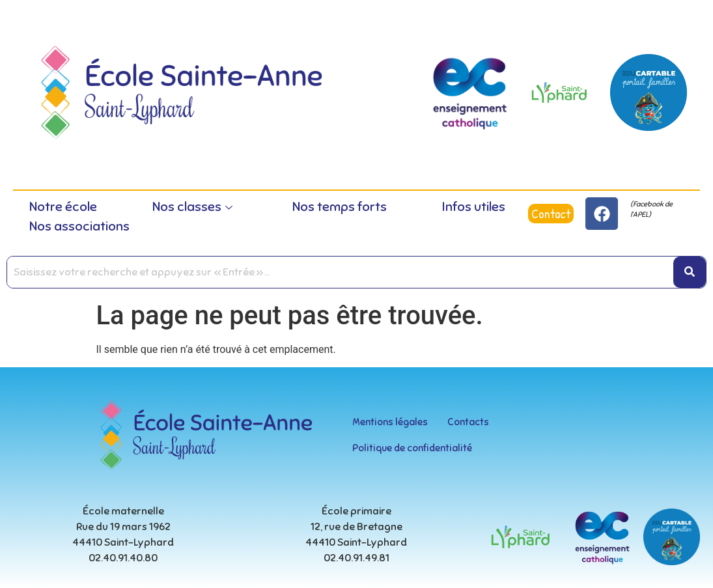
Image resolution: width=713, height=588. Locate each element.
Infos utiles (474, 207)
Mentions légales (390, 422)
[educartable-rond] (649, 92)
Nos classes (192, 207)
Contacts (468, 422)
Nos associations (79, 226)
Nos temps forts (340, 207)
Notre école (63, 207)
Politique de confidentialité (412, 448)
